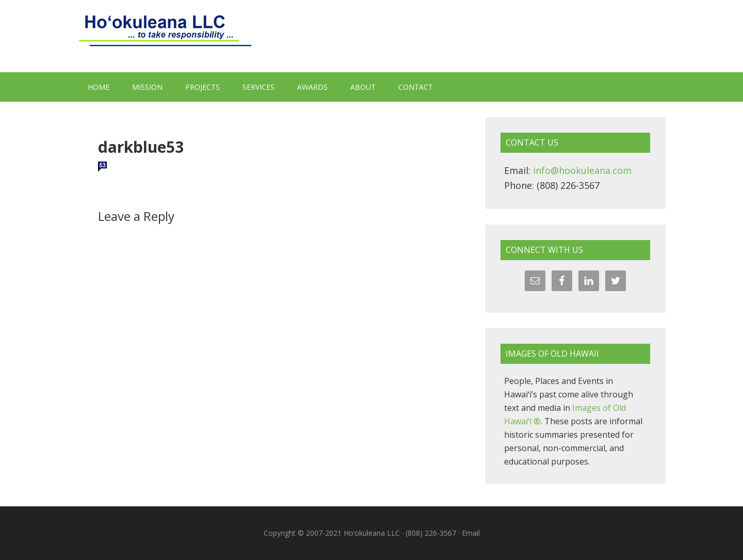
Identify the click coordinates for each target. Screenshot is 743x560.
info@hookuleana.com (582, 170)
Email (471, 533)
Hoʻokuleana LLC (372, 36)
